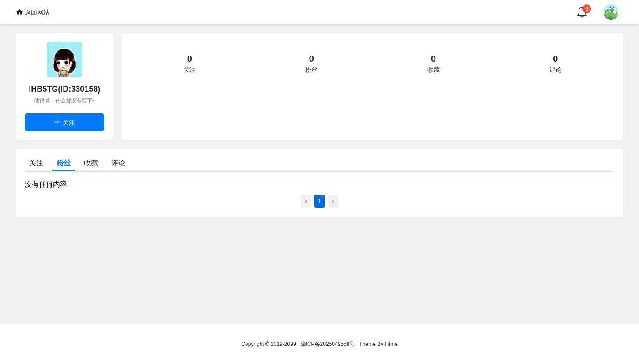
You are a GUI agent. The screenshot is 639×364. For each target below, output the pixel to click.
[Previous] (306, 201)
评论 (118, 163)
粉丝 (64, 163)
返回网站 (33, 12)
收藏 (91, 163)
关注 (64, 122)
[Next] (333, 201)
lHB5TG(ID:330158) (64, 89)
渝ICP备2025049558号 (328, 344)
